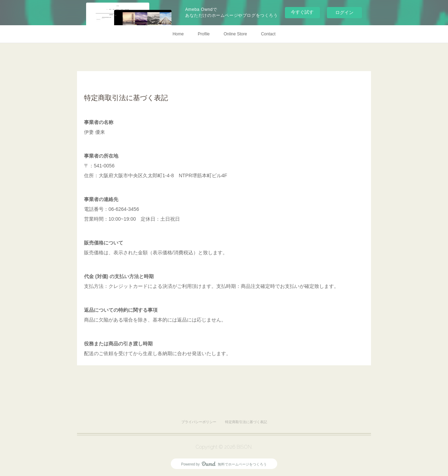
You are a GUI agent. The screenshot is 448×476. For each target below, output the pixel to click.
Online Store (235, 34)
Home (178, 34)
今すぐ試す (302, 12)
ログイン (344, 12)
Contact (268, 34)
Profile (204, 34)
